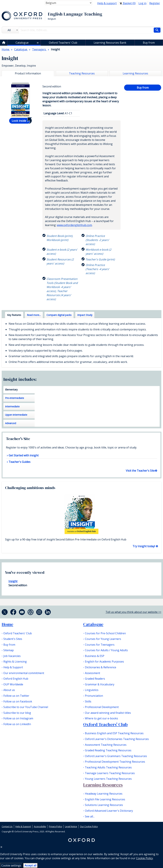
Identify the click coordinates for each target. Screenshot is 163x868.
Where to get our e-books (101, 718)
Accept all (30, 865)
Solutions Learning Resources (104, 805)
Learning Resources (103, 785)
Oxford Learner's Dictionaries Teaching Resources (117, 739)
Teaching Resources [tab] (82, 73)
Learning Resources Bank (110, 43)
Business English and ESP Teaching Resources (114, 733)
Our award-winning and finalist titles (108, 713)
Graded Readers (95, 679)
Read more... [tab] (34, 315)
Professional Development (102, 707)
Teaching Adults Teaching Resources (108, 767)
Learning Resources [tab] (135, 73)
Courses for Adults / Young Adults (106, 650)
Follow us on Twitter (16, 696)
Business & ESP (95, 656)
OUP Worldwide (13, 684)
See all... (90, 816)
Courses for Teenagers (100, 645)
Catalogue (22, 43)
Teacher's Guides (20, 462)
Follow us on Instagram (18, 718)
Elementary (11, 390)
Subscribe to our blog (17, 713)
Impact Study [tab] (85, 315)
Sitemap (9, 650)
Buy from (149, 43)
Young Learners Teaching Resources (108, 779)
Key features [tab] (14, 315)
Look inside (19, 121)
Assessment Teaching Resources (106, 745)
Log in (142, 3)
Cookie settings (11, 865)
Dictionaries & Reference (101, 667)
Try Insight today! (144, 546)
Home (7, 624)
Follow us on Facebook (18, 701)
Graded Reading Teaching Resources (108, 750)
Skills (88, 701)
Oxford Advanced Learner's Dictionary (109, 811)
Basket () (128, 3)
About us (9, 690)
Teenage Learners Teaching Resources (110, 773)
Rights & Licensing (15, 662)
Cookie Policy (144, 858)
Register (155, 3)
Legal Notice (71, 826)
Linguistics (92, 690)
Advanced (11, 423)
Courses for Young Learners (103, 639)
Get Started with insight (24, 455)
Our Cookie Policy (89, 826)
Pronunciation (94, 696)
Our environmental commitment (24, 673)
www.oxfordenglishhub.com (74, 225)
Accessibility (40, 826)
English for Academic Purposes (104, 662)
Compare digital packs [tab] (59, 315)
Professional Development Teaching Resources (115, 762)
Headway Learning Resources (104, 794)
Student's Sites (13, 639)
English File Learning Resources (105, 799)
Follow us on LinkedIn (17, 724)
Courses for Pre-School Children (105, 633)
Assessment (92, 673)
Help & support (107, 3)
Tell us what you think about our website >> (133, 612)
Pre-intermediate (15, 398)
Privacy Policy (55, 826)
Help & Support (13, 667)
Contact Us (7, 826)
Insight (13, 581)
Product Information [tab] (28, 73)
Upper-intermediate (16, 415)
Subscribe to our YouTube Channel (26, 707)
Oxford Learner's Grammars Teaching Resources (116, 756)
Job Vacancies (12, 656)
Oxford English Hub (16, 679)
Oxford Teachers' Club (63, 43)
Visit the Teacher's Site (140, 471)
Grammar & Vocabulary (100, 684)
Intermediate (12, 406)
